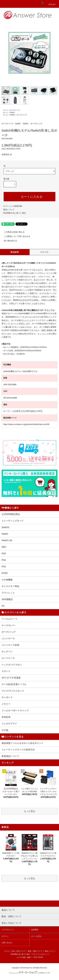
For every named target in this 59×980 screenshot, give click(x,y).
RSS (35, 957)
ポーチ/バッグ (15, 110)
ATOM (40, 957)
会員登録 (35, 930)
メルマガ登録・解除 (23, 957)
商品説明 (15, 252)
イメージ (44, 252)
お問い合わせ (7, 943)
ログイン (5, 936)
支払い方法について (19, 951)
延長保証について (10, 756)
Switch (12, 112)
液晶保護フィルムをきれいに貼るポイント (22, 743)
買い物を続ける (8, 241)
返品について (9, 210)
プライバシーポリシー (40, 954)
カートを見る (36, 936)
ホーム (6, 110)
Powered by (29, 973)
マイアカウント (8, 930)
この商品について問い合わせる (15, 236)
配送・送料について (35, 951)
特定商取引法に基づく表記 (14, 213)
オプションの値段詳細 (13, 206)
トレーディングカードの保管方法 (18, 750)
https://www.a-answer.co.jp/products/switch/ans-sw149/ (26, 424)
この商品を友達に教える (12, 232)
